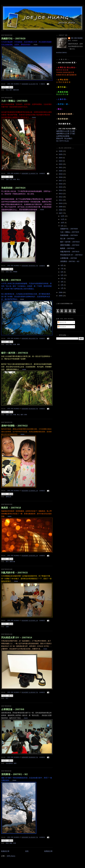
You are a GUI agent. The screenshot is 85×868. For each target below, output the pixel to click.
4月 (62, 278)
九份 (7, 179)
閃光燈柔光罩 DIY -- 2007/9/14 (17, 638)
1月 (62, 288)
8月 (62, 265)
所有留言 (62, 327)
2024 (61, 158)
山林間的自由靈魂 (63, 136)
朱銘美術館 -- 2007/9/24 (13, 188)
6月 (62, 272)
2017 (61, 181)
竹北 (7, 90)
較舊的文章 (48, 851)
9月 (62, 226)
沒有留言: (43, 173)
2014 (61, 190)
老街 (15, 179)
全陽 (7, 627)
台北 (11, 179)
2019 (61, 174)
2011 (61, 200)
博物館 (15, 272)
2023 (61, 161)
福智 (15, 763)
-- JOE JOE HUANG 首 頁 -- (67, 63)
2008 (61, 210)
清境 (15, 843)
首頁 (27, 851)
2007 (61, 213)
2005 (61, 296)
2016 (61, 184)
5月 (62, 275)
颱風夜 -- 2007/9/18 (11, 508)
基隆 (18, 344)
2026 (61, 151)
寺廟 (15, 415)
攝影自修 (16, 90)
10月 (63, 223)
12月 (63, 216)
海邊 (15, 344)
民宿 (7, 843)
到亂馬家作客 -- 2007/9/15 (14, 573)
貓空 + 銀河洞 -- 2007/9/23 (15, 353)
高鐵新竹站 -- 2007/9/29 (13, 39)
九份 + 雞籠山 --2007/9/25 (14, 101)
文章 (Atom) (11, 856)
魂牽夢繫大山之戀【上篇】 (66, 131)
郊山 (18, 179)
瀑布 (26, 415)
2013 (61, 194)
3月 (62, 282)
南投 (11, 843)
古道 (7, 415)
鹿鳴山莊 (9, 497)
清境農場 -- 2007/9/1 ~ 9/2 (14, 774)
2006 (61, 292)
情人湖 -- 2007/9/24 (11, 280)
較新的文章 (5, 851)
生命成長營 (9, 763)
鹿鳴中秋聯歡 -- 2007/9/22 (14, 426)
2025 (61, 154)
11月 (63, 219)
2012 (61, 197)
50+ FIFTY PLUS (62, 141)
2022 (61, 164)
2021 (61, 167)
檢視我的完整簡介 (62, 53)
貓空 (22, 415)
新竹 (11, 90)
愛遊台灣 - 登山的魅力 (64, 138)
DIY (7, 698)
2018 (61, 177)
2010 (61, 203)
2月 (62, 285)
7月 (62, 269)
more (9, 516)
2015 (61, 187)
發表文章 (62, 322)
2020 (61, 171)
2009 (61, 207)
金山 (11, 272)
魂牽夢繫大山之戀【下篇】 (66, 134)
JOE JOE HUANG (77, 38)
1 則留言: (43, 84)
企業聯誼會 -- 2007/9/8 (13, 709)
